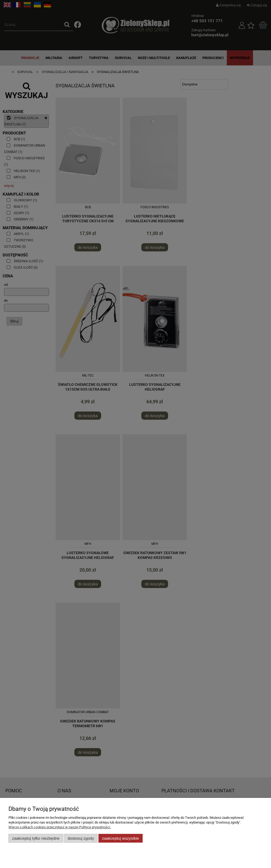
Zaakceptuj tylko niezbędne (36, 838)
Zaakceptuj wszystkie (121, 838)
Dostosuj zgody (81, 838)
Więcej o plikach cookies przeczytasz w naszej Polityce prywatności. (60, 827)
